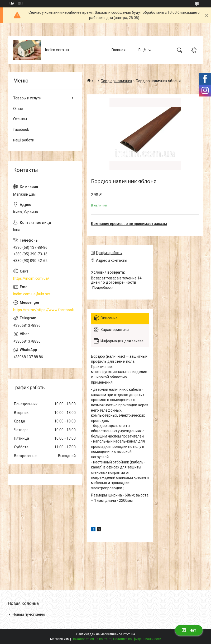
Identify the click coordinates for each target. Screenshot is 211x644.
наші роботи (24, 140)
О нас (18, 109)
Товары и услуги (27, 98)
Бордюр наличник (116, 81)
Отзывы (20, 119)
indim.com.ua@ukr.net (32, 294)
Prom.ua (129, 634)
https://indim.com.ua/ (31, 278)
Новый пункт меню (29, 614)
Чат (189, 630)
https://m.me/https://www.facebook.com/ (45, 310)
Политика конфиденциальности (137, 639)
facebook (21, 130)
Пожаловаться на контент (91, 639)
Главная (119, 50)
